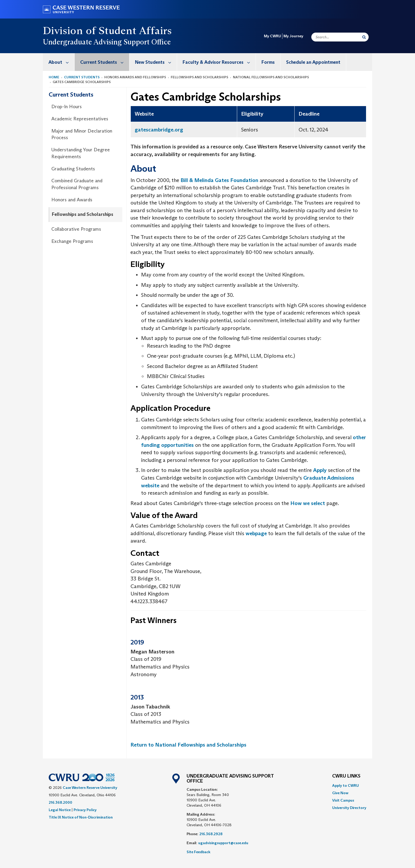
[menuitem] (59, 62)
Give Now (340, 793)
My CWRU (272, 36)
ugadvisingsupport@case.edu (223, 843)
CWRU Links (346, 776)
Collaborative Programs (76, 229)
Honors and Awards (72, 200)
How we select (308, 503)
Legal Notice (60, 810)
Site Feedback (199, 852)
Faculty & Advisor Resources (219, 62)
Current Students (105, 62)
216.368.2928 (211, 834)
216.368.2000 (60, 802)
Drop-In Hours (67, 107)
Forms (268, 62)
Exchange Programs (72, 241)
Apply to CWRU (346, 785)
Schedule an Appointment (313, 62)
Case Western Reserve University (90, 788)
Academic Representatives (80, 119)
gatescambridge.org (159, 130)
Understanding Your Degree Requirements (81, 153)
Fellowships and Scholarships (83, 214)
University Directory (349, 808)
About (61, 62)
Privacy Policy (85, 810)
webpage (256, 533)
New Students (156, 62)
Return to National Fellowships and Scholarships (188, 745)
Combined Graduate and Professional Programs (77, 184)
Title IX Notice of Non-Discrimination (81, 817)
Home (54, 77)
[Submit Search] (364, 37)
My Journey (293, 36)
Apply (320, 470)
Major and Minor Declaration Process (82, 134)
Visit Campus (343, 800)
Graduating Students (73, 169)
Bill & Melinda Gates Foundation (219, 180)
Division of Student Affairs (107, 30)
